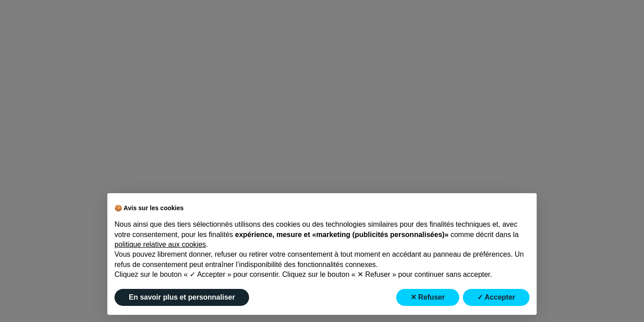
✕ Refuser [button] (428, 297)
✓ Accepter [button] (496, 297)
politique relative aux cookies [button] (160, 244)
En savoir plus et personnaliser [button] (182, 297)
